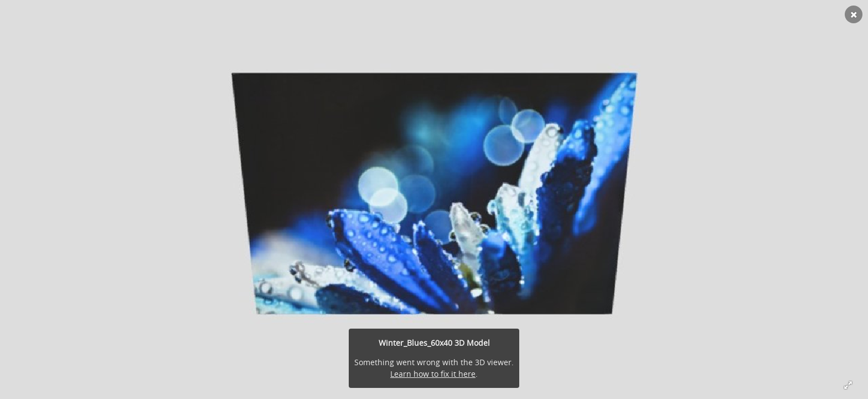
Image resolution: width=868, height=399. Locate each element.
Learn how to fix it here (433, 374)
